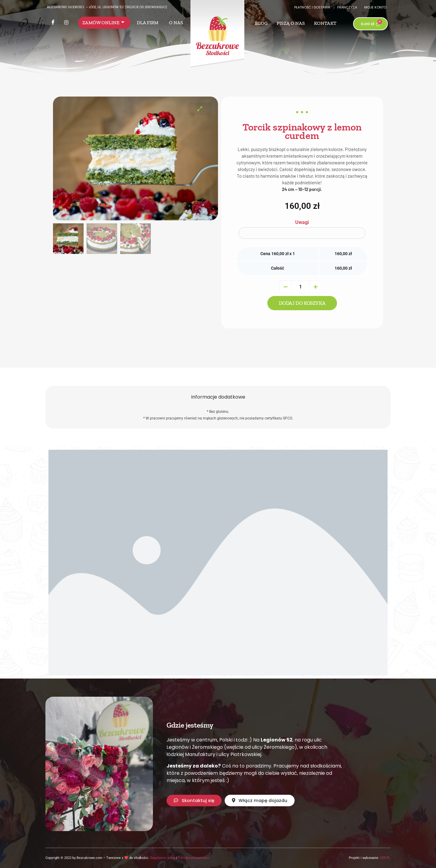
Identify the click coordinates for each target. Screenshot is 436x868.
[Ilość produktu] (300, 287)
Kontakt (325, 23)
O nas (176, 23)
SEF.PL (385, 858)
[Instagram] (66, 23)
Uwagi (302, 222)
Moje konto (375, 7)
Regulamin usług (163, 858)
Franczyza (347, 7)
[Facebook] (53, 23)
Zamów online (103, 23)
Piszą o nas (291, 23)
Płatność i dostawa (312, 7)
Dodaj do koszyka (302, 303)
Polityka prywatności (194, 858)
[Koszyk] (371, 24)
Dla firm (148, 23)
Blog (261, 23)
